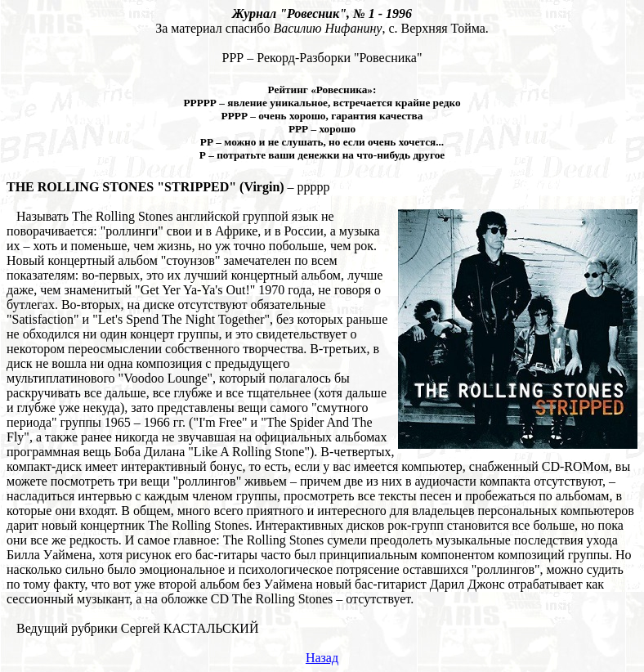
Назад (322, 658)
